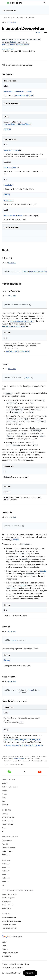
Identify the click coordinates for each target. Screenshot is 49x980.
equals (7, 168)
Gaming (5, 814)
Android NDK (6, 908)
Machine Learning (8, 817)
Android (5, 783)
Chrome (5, 946)
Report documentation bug (11, 921)
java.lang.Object (8, 49)
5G (3, 831)
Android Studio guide (9, 894)
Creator (7, 124)
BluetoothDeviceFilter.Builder (18, 92)
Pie (3, 885)
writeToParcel (10, 216)
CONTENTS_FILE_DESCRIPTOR (14, 327)
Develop (20, 18)
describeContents (12, 150)
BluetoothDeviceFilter (23, 96)
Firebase (5, 949)
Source (4, 794)
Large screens (7, 841)
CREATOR (7, 130)
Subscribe (30, 973)
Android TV (6, 855)
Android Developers (8, 18)
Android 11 (5, 878)
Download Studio (8, 905)
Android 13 (5, 871)
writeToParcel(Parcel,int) (22, 321)
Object (13, 42)
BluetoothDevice (21, 45)
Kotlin (38, 32)
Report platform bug (9, 918)
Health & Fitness (7, 821)
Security (5, 790)
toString (8, 200)
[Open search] (44, 3)
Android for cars (7, 851)
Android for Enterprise (9, 787)
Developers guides (8, 898)
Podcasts (5, 804)
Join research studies (9, 928)
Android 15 (6, 864)
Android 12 (6, 874)
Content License (18, 759)
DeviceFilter (7, 45)
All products (6, 956)
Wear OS (5, 844)
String (7, 195)
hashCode (8, 185)
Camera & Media (8, 824)
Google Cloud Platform (10, 953)
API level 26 (12, 22)
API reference (9, 11)
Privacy (4, 828)
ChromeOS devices (9, 848)
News (4, 797)
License (12, 964)
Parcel (20, 216)
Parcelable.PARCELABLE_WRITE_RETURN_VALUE (22, 740)
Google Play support (9, 925)
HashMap (15, 540)
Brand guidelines (23, 964)
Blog (3, 801)
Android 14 (6, 867)
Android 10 (6, 881)
